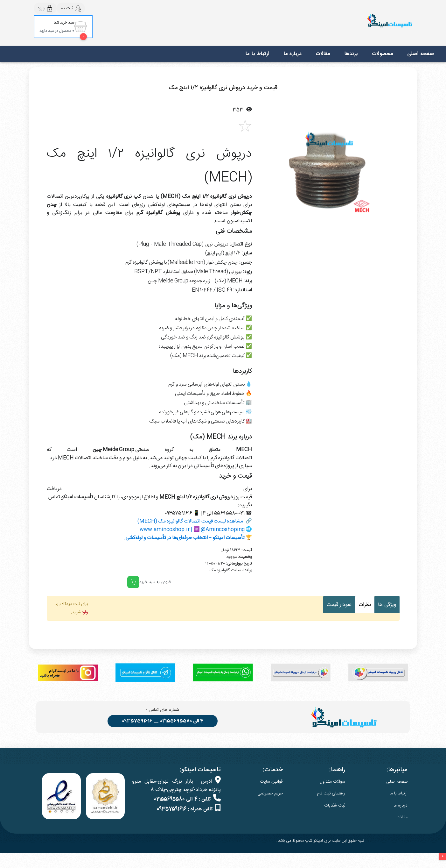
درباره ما (293, 54)
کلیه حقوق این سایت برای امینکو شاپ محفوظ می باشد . (320, 841)
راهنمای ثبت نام (331, 793)
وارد (85, 612)
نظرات (365, 605)
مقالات (323, 54)
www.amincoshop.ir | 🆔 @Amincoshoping (192, 530)
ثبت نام (71, 8)
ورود (45, 8)
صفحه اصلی (421, 54)
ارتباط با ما (257, 54)
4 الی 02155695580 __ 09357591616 (163, 721)
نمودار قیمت (339, 605)
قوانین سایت (271, 782)
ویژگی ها (387, 605)
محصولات (383, 54)
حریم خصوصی (270, 793)
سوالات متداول (333, 782)
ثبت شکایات (335, 806)
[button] (269, 172)
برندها (351, 54)
